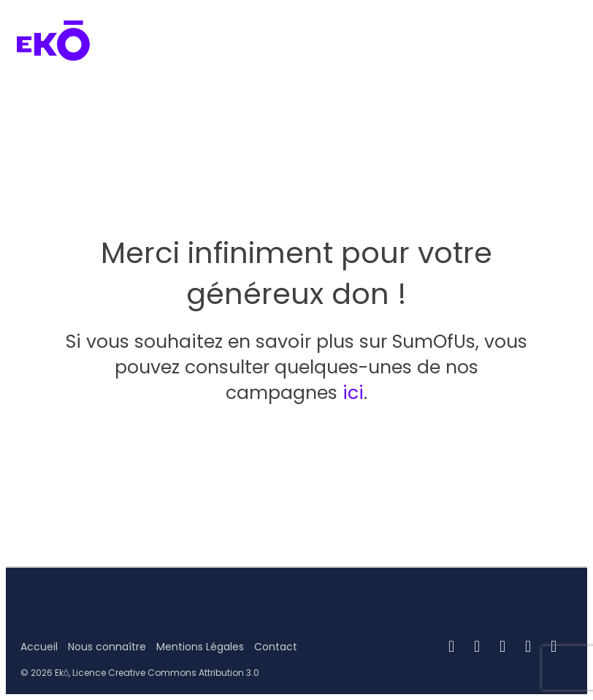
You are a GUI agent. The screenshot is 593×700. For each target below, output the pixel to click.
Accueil (39, 647)
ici (353, 393)
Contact (276, 647)
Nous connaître (107, 647)
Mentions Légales (200, 647)
